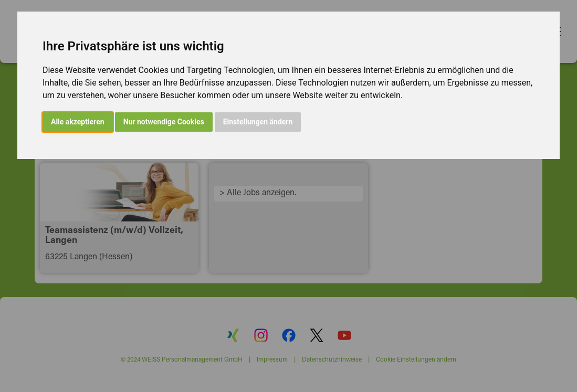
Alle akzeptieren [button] (78, 122)
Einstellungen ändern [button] (258, 122)
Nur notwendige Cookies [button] (164, 122)
